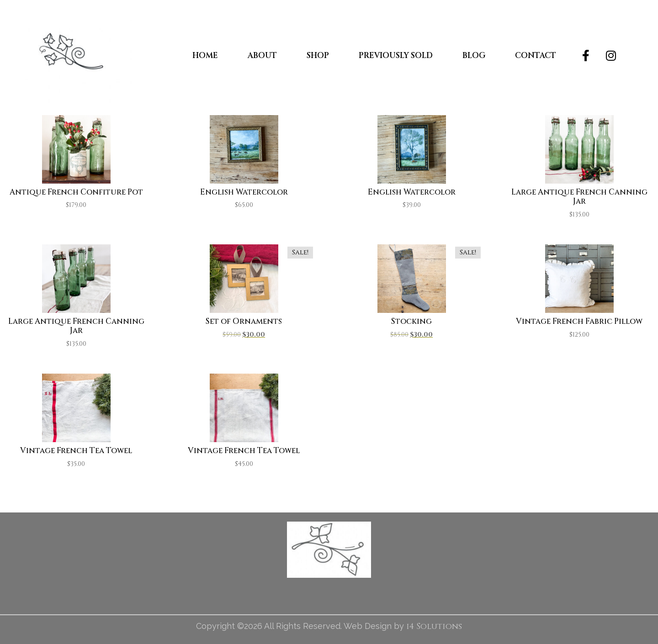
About (262, 55)
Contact (536, 55)
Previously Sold (396, 55)
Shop (318, 55)
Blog (474, 55)
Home (205, 55)
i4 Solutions (434, 626)
